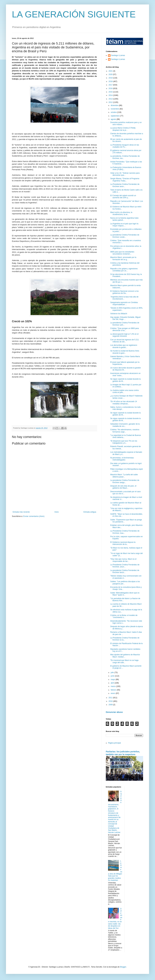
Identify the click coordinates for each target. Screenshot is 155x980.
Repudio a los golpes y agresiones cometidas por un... (124, 270)
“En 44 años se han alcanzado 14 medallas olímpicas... (124, 403)
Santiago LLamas (118, 55)
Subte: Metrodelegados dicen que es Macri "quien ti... (125, 594)
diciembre (115, 105)
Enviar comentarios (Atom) (34, 516)
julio (113, 672)
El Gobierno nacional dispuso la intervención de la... (123, 543)
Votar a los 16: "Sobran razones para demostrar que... (125, 174)
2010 (111, 701)
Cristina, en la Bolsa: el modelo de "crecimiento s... (124, 616)
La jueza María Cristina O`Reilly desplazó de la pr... (123, 129)
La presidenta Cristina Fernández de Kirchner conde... (125, 236)
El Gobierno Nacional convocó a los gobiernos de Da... (124, 292)
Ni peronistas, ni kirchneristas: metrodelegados (122, 459)
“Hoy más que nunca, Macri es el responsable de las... (123, 560)
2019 (111, 78)
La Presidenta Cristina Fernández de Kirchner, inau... (125, 532)
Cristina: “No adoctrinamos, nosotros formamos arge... (125, 431)
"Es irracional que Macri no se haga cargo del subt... (124, 661)
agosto (114, 119)
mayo (113, 679)
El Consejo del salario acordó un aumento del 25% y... (123, 197)
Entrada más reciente (21, 512)
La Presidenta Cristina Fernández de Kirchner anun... (125, 185)
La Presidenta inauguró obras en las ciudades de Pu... (125, 146)
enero (113, 693)
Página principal (114, 743)
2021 (111, 71)
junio (113, 676)
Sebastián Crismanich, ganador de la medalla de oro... (125, 425)
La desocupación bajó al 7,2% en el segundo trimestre (124, 335)
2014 (111, 95)
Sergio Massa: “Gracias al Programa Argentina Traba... (125, 180)
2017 (111, 85)
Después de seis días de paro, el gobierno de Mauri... (123, 487)
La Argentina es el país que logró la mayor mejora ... (124, 225)
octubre (114, 112)
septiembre (115, 116)
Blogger (123, 967)
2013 (111, 99)
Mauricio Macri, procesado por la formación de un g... (123, 258)
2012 (111, 102)
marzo (113, 686)
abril (113, 683)
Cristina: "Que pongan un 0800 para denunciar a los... (125, 329)
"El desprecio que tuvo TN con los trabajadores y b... (124, 442)
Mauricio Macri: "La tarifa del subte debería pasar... (124, 476)
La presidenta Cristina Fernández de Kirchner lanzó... (125, 571)
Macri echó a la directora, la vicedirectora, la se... (121, 213)
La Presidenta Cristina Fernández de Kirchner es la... (125, 639)
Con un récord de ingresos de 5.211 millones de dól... (125, 341)
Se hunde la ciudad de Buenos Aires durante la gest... (125, 352)
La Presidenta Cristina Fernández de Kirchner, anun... (125, 566)
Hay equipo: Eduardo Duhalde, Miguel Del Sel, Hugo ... (125, 318)
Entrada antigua (90, 512)
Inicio (57, 512)
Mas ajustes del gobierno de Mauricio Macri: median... (125, 656)
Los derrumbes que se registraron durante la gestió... (124, 346)
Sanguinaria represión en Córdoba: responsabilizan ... (124, 303)
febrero (114, 690)
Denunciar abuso (114, 712)
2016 (111, 88)
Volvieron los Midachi (119, 314)
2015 (111, 92)
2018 (111, 81)
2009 (111, 705)
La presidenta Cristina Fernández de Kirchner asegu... (125, 481)
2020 (111, 74)
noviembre (115, 109)
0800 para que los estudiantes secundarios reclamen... (122, 253)
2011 (111, 698)
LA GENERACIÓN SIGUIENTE (74, 14)
